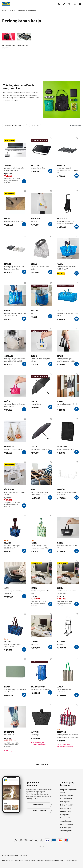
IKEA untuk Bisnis (66, 799)
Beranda (5, 11)
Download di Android (39, 811)
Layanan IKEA (65, 818)
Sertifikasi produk (66, 831)
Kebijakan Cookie (71, 860)
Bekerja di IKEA (66, 811)
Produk (12, 11)
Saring (35, 126)
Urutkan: (13, 126)
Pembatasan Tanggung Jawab (25, 860)
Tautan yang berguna (67, 784)
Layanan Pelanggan (67, 795)
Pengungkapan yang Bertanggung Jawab (50, 860)
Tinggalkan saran (66, 821)
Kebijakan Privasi (8, 860)
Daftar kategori (66, 827)
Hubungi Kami (65, 802)
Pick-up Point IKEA (67, 805)
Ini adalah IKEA (65, 808)
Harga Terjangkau (66, 824)
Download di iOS (39, 805)
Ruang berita (65, 815)
